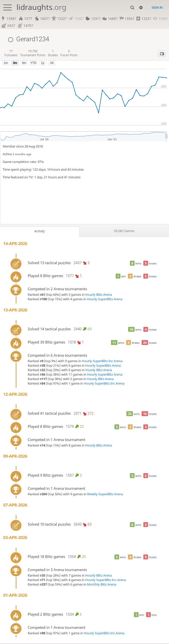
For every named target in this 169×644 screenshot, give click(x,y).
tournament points (33, 53)
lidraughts (41, 7)
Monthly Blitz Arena (102, 585)
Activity (39, 232)
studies (53, 53)
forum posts (69, 53)
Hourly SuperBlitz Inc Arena (102, 361)
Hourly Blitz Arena (99, 295)
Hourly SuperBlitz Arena (105, 299)
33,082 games (124, 231)
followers (11, 53)
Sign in (157, 8)
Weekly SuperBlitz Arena (105, 494)
